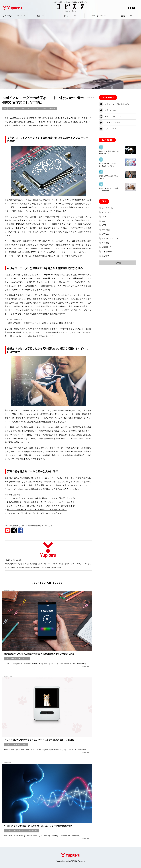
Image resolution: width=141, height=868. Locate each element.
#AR (104, 221)
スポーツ (99, 16)
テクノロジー (14, 16)
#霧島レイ (52, 108)
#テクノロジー (14, 108)
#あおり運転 (108, 251)
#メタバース (108, 208)
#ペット (8, 745)
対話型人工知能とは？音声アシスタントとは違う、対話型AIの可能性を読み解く (40, 323)
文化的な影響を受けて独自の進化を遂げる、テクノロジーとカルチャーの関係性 (40, 502)
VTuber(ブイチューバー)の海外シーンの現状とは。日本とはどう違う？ (37, 510)
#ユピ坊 (36, 108)
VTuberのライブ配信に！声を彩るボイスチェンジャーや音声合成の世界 (38, 826)
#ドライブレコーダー (111, 238)
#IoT (23, 108)
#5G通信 (106, 230)
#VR (25, 745)
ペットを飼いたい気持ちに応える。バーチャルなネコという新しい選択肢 (39, 740)
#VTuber (8, 831)
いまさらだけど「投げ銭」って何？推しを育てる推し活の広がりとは (36, 513)
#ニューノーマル (32, 831)
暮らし (70, 16)
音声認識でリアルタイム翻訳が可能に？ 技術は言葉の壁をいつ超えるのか (39, 654)
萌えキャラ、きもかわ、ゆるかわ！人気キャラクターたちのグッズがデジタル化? (41, 506)
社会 (42, 16)
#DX (29, 108)
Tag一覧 (117, 263)
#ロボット (17, 745)
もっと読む (86, 666)
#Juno (44, 108)
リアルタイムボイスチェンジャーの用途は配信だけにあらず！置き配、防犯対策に (41, 498)
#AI (5, 108)
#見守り (106, 256)
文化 (127, 16)
